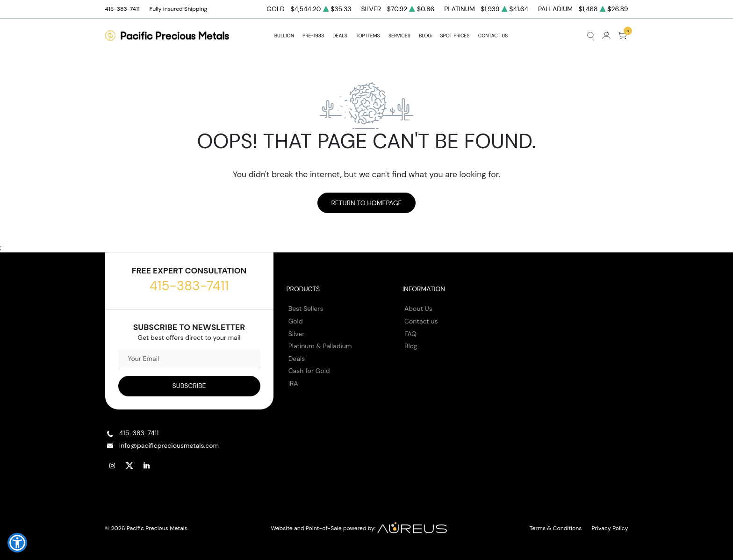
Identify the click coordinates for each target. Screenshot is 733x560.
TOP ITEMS (368, 36)
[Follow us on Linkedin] (147, 466)
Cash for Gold (309, 371)
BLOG (425, 36)
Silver (297, 334)
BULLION (284, 36)
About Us (418, 309)
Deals (297, 359)
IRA (293, 383)
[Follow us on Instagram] (113, 466)
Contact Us (493, 36)
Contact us (421, 321)
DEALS (340, 36)
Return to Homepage (366, 203)
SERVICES (399, 36)
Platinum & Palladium (320, 346)
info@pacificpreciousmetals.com (169, 445)
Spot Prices (455, 36)
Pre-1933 (313, 36)
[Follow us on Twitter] (130, 466)
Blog (411, 346)
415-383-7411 (189, 286)
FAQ (410, 334)
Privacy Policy (610, 528)
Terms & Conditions (556, 528)
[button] (17, 543)
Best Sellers (306, 309)
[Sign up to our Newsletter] (189, 386)
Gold (296, 321)
